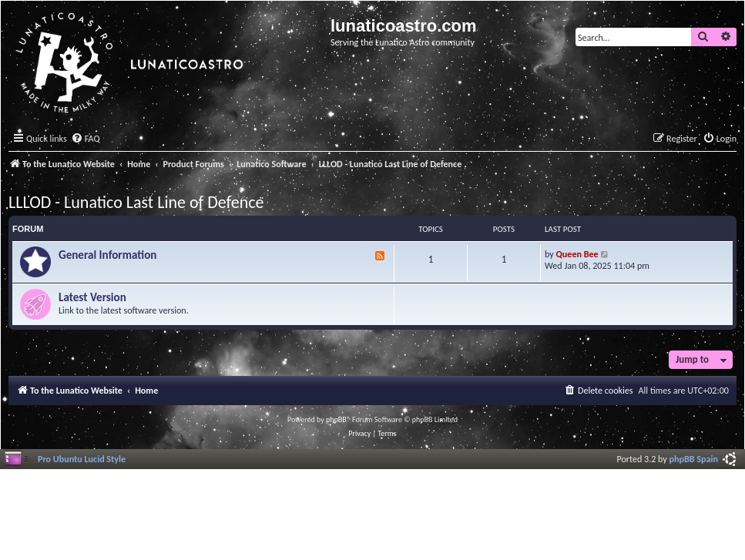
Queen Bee (577, 254)
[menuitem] (86, 139)
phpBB (336, 419)
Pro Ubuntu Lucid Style (82, 459)
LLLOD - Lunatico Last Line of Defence (136, 202)
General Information (107, 255)
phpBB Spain (694, 459)
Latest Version (92, 297)
